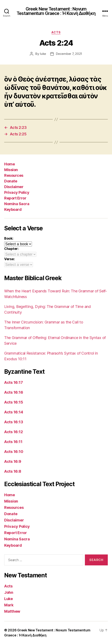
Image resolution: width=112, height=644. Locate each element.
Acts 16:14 (14, 412)
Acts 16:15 (14, 402)
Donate (11, 181)
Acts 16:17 (13, 382)
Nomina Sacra (17, 204)
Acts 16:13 (14, 422)
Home (9, 164)
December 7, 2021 (69, 54)
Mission (11, 170)
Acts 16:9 (13, 461)
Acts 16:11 (13, 442)
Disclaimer (14, 187)
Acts (56, 32)
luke (43, 54)
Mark (9, 605)
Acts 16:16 (14, 392)
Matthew (12, 611)
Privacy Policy (17, 192)
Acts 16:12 (13, 432)
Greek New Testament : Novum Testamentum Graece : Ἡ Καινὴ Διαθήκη (56, 11)
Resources (14, 175)
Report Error (15, 198)
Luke (9, 599)
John (9, 592)
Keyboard (13, 209)
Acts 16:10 (14, 452)
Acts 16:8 (13, 471)
